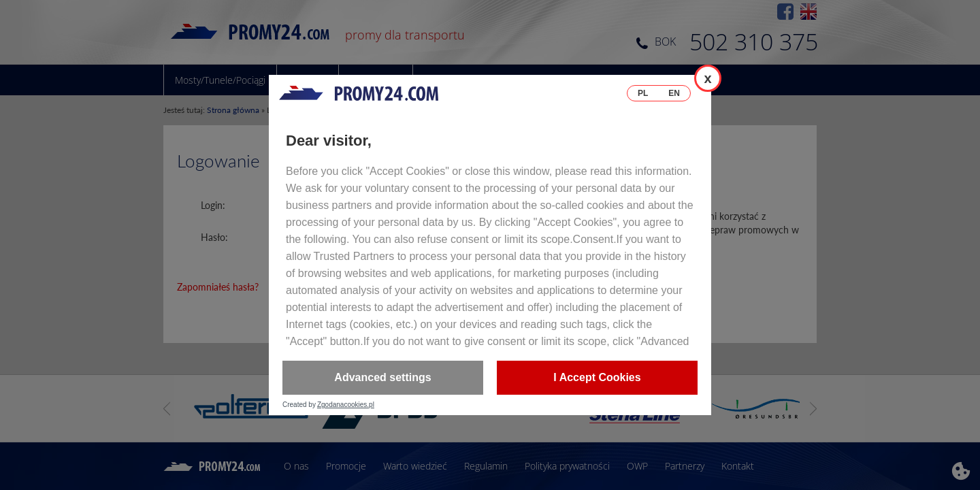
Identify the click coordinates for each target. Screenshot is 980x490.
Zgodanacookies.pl (346, 405)
